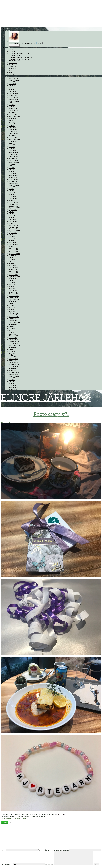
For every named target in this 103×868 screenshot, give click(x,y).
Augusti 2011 (13, 302)
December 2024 (14, 78)
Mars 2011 (12, 311)
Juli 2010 (12, 326)
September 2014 (14, 231)
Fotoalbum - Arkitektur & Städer (19, 53)
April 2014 (12, 240)
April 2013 (12, 263)
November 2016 (14, 181)
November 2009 (14, 342)
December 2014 (14, 225)
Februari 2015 (13, 221)
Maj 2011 (12, 307)
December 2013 (14, 248)
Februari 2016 (13, 198)
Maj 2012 (12, 284)
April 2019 (12, 126)
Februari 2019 (13, 130)
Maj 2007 (12, 382)
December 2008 (14, 363)
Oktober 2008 (13, 366)
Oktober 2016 (13, 183)
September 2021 (14, 101)
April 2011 (12, 309)
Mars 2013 (12, 265)
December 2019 (14, 111)
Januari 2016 (13, 200)
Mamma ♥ (12, 67)
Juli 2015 (12, 212)
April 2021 (12, 107)
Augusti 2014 (13, 233)
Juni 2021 (12, 105)
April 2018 (12, 149)
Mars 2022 (12, 91)
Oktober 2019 (13, 114)
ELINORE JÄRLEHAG (46, 397)
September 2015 (14, 208)
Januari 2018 (13, 154)
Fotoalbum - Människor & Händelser (21, 57)
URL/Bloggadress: (7, 864)
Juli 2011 (12, 303)
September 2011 (14, 300)
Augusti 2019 (13, 118)
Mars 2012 (12, 288)
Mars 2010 (12, 334)
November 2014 (14, 227)
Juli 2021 (12, 103)
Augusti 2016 (13, 187)
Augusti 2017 (13, 164)
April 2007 (12, 384)
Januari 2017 (13, 177)
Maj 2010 (12, 330)
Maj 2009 (12, 353)
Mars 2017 (12, 174)
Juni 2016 (12, 191)
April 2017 (12, 172)
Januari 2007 (13, 389)
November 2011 (14, 296)
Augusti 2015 (13, 210)
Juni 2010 (12, 328)
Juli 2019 (12, 120)
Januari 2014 (13, 246)
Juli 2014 (12, 235)
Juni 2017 (12, 168)
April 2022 (12, 90)
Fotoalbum (12, 51)
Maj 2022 (12, 88)
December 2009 (14, 340)
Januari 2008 (13, 370)
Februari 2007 (13, 387)
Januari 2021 (13, 109)
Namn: (3, 850)
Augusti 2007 (13, 378)
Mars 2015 (12, 219)
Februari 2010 (13, 336)
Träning (11, 74)
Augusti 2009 (13, 347)
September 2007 (14, 376)
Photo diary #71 (51, 414)
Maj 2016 (12, 193)
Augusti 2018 (13, 141)
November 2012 (14, 273)
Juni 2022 (12, 86)
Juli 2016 (12, 189)
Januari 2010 (13, 338)
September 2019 (14, 116)
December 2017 (14, 156)
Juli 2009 (12, 349)
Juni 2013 (12, 259)
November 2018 (14, 135)
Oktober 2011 (13, 298)
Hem (6, 28)
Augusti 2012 (13, 279)
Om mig (8, 30)
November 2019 (14, 112)
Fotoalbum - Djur (14, 55)
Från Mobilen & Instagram (17, 61)
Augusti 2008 (13, 368)
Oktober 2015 (13, 206)
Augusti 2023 (13, 82)
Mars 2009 (12, 357)
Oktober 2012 (13, 275)
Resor (11, 70)
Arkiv (7, 76)
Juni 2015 (12, 214)
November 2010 (14, 319)
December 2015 (14, 202)
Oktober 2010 (13, 321)
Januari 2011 (13, 315)
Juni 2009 (12, 351)
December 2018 (14, 133)
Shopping (12, 72)
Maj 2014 (12, 238)
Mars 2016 (12, 196)
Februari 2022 (13, 93)
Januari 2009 (13, 361)
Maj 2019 (12, 124)
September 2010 (14, 323)
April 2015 (12, 217)
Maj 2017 (12, 170)
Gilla (5, 822)
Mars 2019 (12, 128)
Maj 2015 (12, 216)
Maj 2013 (12, 261)
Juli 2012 (12, 281)
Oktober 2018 (13, 137)
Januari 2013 (13, 269)
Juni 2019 (12, 122)
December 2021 (14, 97)
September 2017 (14, 162)
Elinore (11, 49)
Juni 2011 (12, 305)
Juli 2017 (12, 166)
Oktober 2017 (13, 160)
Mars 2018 (12, 151)
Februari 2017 (13, 175)
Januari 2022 (13, 95)
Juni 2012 (12, 282)
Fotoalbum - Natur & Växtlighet (19, 59)
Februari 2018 (13, 153)
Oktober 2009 (13, 344)
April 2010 (12, 332)
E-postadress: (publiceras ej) (60, 850)
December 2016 (14, 179)
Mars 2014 (12, 242)
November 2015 (14, 204)
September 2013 (14, 254)
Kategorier (9, 47)
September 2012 (14, 277)
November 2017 (14, 158)
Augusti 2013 (13, 256)
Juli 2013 (12, 258)
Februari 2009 (13, 359)
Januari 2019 (13, 132)
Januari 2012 (13, 292)
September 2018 (14, 139)
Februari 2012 (13, 290)
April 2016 (12, 195)
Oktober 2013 (13, 252)
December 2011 (14, 294)
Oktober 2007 (13, 374)
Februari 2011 (13, 313)
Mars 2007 (12, 386)
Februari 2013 (13, 267)
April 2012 (12, 286)
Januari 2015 (13, 223)
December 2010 (14, 317)
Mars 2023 (12, 84)
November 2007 (14, 372)
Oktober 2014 (13, 229)
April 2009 (12, 355)
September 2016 (14, 185)
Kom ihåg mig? (45, 850)
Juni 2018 (12, 145)
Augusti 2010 (13, 324)
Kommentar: (49, 864)
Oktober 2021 (13, 99)
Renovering (13, 69)
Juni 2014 (12, 237)
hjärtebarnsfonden (59, 814)
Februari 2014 (13, 244)
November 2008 (14, 365)
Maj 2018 (12, 147)
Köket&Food (13, 65)
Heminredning (13, 63)
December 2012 (14, 271)
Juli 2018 (12, 143)
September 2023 (14, 80)
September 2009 (14, 345)
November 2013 (14, 250)
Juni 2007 (12, 380)
